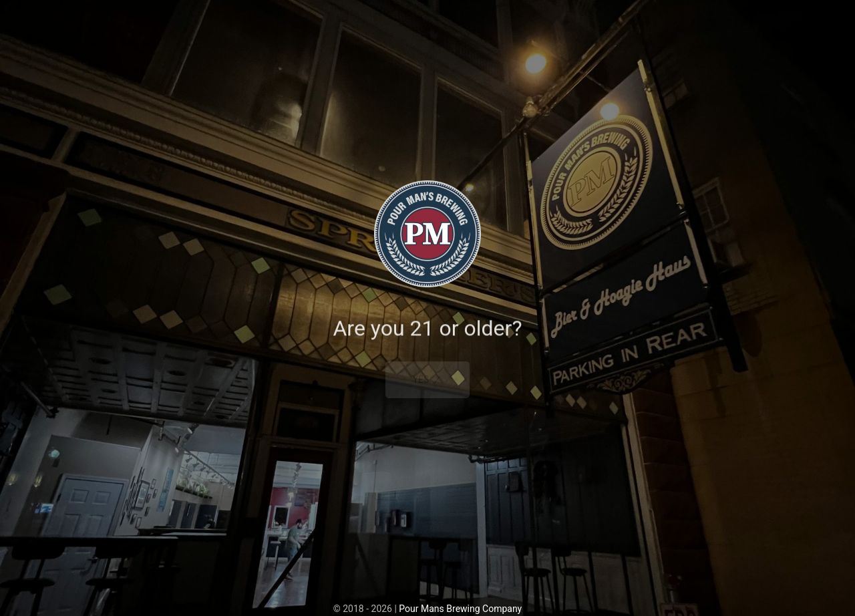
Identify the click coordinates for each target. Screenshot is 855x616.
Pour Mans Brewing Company (460, 609)
